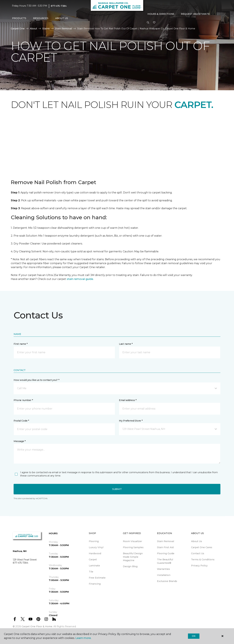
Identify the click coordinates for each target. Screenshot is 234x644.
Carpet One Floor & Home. (37, 626)
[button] (148, 23)
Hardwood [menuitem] (95, 553)
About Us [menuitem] (197, 541)
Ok (194, 636)
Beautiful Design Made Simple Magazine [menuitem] (133, 557)
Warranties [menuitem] (163, 569)
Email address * (128, 400)
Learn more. (83, 638)
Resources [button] (41, 18)
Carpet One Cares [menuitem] (202, 547)
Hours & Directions (161, 14)
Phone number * (23, 400)
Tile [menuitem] (91, 572)
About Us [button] (62, 18)
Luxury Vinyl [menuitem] (96, 547)
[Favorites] (154, 23)
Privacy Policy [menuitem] (199, 566)
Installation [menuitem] (164, 575)
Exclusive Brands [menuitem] (167, 581)
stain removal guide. (80, 279)
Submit (117, 489)
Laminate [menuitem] (94, 566)
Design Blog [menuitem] (130, 566)
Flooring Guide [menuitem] (166, 553)
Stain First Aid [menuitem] (165, 547)
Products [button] (19, 18)
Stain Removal (63, 29)
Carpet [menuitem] (93, 560)
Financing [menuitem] (95, 584)
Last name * (126, 344)
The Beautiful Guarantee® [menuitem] (165, 561)
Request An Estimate (195, 14)
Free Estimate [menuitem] (97, 578)
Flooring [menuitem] (94, 541)
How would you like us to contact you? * (36, 380)
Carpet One (18, 29)
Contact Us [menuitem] (198, 553)
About (33, 29)
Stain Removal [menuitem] (166, 541)
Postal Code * (21, 421)
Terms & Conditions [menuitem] (203, 560)
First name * (21, 344)
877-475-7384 (59, 6)
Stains (46, 29)
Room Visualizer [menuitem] (132, 541)
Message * (19, 441)
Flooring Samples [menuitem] (133, 547)
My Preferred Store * (131, 421)
